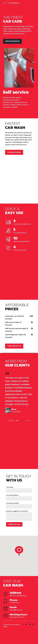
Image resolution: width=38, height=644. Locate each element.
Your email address (12, 495)
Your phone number (12, 503)
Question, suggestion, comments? (17, 511)
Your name (10, 487)
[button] (10, 421)
